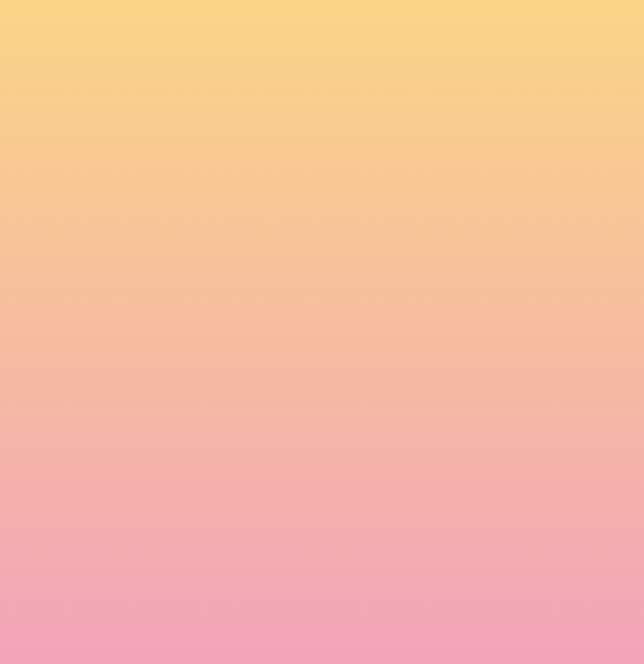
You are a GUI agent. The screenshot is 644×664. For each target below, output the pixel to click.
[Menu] (528, 31)
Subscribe (132, 625)
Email (106, 481)
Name (108, 418)
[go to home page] (140, 55)
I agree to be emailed (170, 558)
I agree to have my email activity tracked (224, 581)
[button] (416, 31)
